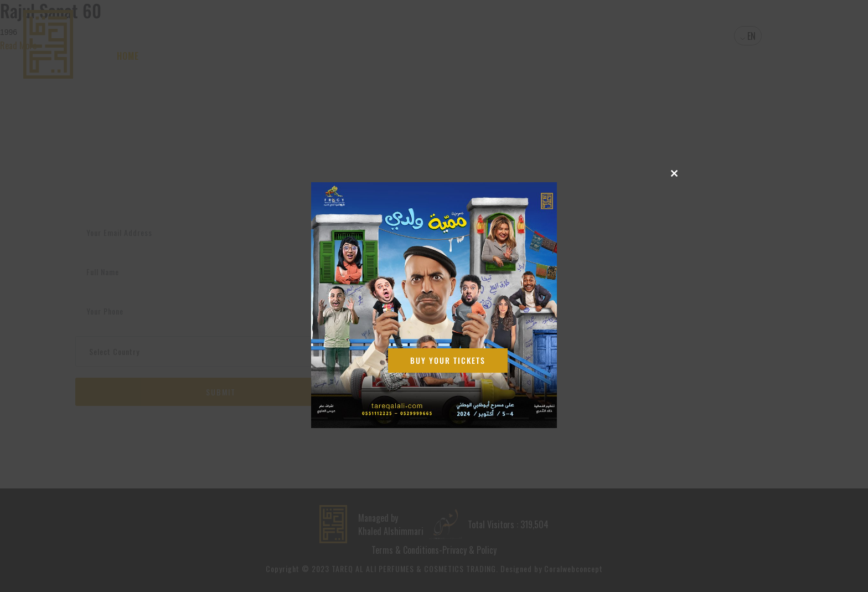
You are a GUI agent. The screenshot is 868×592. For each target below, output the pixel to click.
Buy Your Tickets (448, 360)
